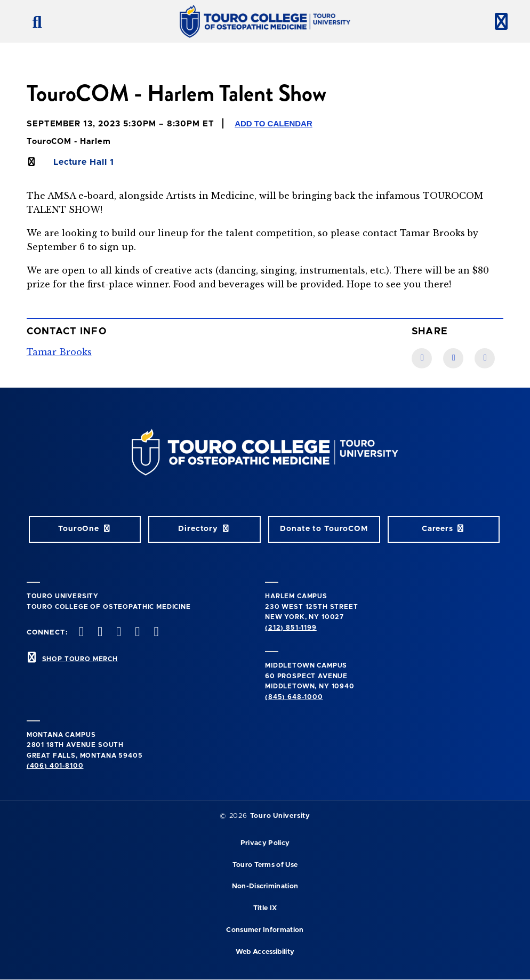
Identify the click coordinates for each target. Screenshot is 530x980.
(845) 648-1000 (294, 697)
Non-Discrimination (265, 886)
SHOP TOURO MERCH (80, 659)
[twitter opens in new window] (99, 633)
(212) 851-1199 (291, 628)
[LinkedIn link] (453, 358)
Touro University (280, 816)
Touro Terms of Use (265, 865)
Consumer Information (265, 930)
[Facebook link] (422, 358)
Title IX (265, 908)
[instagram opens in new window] (118, 633)
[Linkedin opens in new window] (155, 633)
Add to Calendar (274, 123)
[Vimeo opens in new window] (136, 633)
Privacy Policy (265, 843)
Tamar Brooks (59, 352)
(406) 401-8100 (55, 766)
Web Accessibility (265, 952)
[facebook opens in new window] (80, 633)
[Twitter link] (485, 358)
